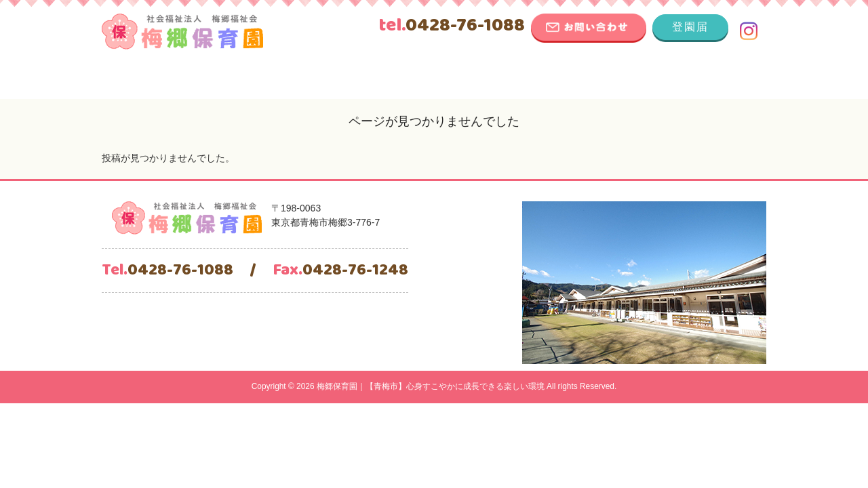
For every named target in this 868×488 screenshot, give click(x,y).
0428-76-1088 (452, 26)
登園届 (690, 27)
